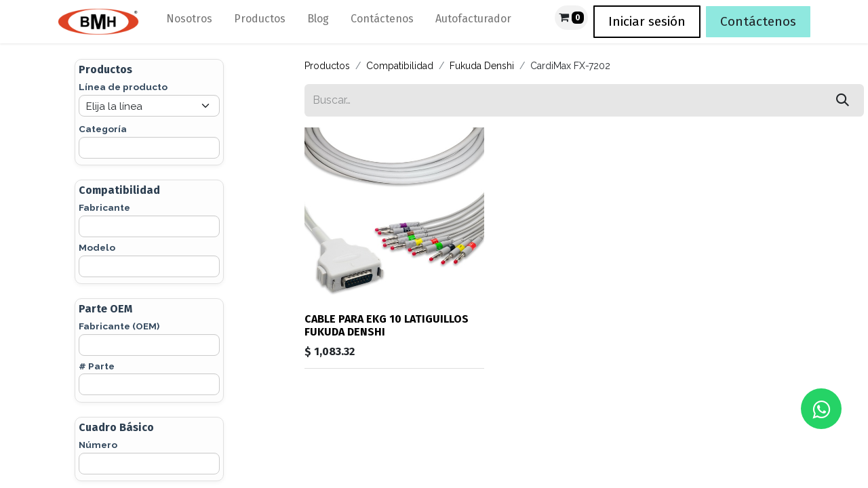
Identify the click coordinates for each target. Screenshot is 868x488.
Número (98, 445)
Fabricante (104, 207)
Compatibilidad (400, 66)
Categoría (103, 129)
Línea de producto (123, 87)
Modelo (97, 247)
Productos (327, 66)
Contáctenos (758, 21)
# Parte (97, 366)
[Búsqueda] (843, 100)
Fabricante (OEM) (119, 326)
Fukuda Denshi (482, 66)
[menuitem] (189, 22)
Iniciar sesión (647, 21)
